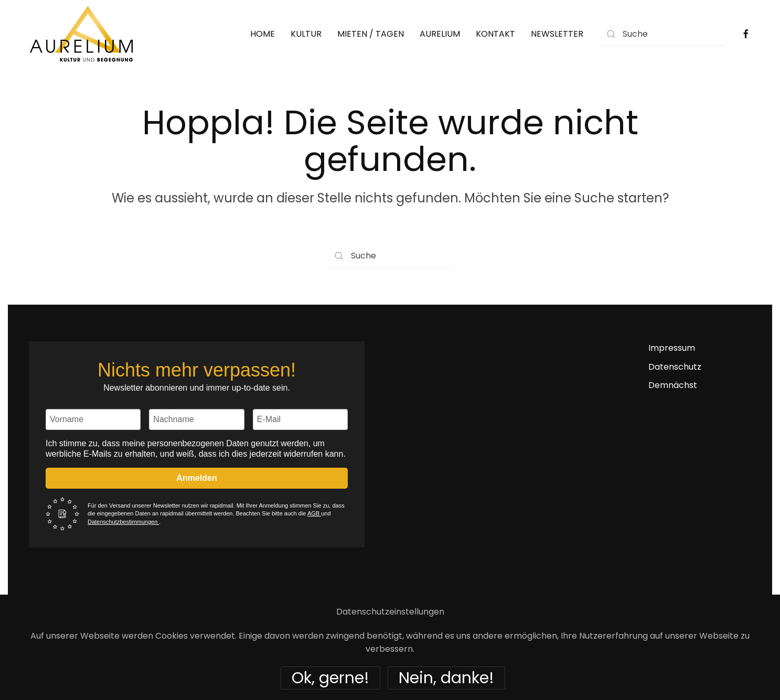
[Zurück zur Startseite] (81, 34)
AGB (314, 513)
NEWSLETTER (557, 34)
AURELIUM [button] (440, 34)
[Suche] (662, 34)
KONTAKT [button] (495, 34)
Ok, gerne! (330, 678)
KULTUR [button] (306, 34)
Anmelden (196, 478)
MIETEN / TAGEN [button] (371, 34)
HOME (263, 34)
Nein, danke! (446, 678)
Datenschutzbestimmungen (123, 522)
